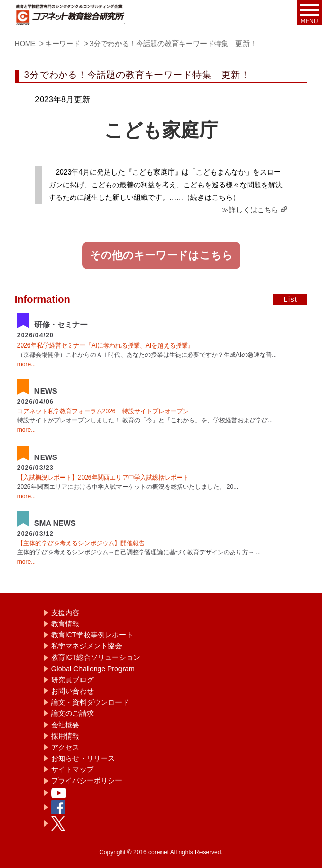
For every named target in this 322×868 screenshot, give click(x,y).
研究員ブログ (72, 680)
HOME (25, 44)
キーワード (63, 44)
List (290, 299)
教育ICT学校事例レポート (92, 635)
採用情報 (65, 736)
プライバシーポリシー (87, 780)
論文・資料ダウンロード (90, 702)
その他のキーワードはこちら (161, 255)
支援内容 (65, 613)
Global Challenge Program (93, 669)
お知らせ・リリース (83, 758)
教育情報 (65, 624)
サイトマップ (72, 769)
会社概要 (65, 725)
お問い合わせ (72, 691)
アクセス (65, 747)
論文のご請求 (72, 713)
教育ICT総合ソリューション (96, 657)
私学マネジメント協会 (87, 646)
